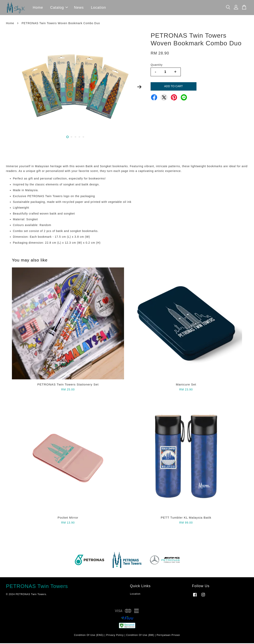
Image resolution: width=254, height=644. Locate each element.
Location (98, 8)
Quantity (157, 66)
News (79, 8)
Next (139, 88)
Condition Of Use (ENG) (89, 636)
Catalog (59, 8)
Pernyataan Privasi (168, 636)
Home (38, 8)
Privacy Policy (115, 636)
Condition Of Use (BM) (140, 636)
